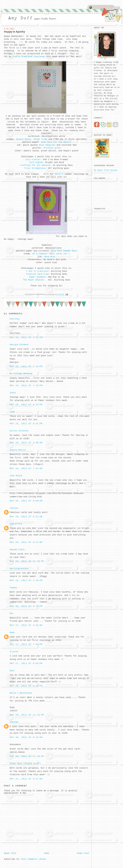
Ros (12, 613)
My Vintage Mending (21, 374)
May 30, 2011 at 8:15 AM (26, 737)
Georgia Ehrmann (19, 345)
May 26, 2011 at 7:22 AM (26, 469)
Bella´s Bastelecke (21, 693)
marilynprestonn (19, 569)
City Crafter (33, 160)
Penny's (59, 174)
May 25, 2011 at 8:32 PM (26, 405)
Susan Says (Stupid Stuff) (25, 764)
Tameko (13, 588)
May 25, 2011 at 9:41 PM (26, 424)
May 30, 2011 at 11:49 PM (27, 756)
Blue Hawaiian (47, 145)
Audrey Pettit (18, 450)
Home (47, 853)
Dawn (12, 633)
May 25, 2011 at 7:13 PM (26, 338)
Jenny (13, 393)
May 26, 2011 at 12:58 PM (27, 561)
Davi (12, 671)
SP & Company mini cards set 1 (51, 254)
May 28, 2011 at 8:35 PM (26, 686)
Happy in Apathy (14, 32)
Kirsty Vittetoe (19, 431)
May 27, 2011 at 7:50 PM (26, 644)
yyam (12, 412)
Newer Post (10, 853)
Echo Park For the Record (56, 142)
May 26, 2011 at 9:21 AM (26, 517)
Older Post (83, 853)
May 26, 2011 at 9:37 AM (26, 542)
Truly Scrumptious (35, 168)
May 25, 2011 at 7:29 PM (26, 367)
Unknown (14, 722)
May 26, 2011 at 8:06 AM (26, 501)
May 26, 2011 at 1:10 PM (26, 581)
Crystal (14, 652)
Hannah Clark (17, 550)
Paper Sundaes (37, 277)
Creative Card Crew (37, 274)
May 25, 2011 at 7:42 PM (26, 386)
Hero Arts (49, 257)
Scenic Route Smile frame (32, 139)
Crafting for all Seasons (35, 165)
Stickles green (52, 148)
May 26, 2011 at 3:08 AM (26, 443)
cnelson (14, 508)
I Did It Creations (37, 271)
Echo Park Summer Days (64, 251)
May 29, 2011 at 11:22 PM (27, 715)
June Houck (16, 476)
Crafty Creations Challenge (29, 57)
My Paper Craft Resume (106, 170)
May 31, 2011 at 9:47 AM (26, 779)
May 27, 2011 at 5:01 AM (26, 625)
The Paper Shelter (34, 280)
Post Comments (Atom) (34, 859)
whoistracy (16, 524)
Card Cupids (36, 162)
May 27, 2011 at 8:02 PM (26, 664)
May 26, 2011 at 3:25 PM (26, 606)
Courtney (15, 319)
